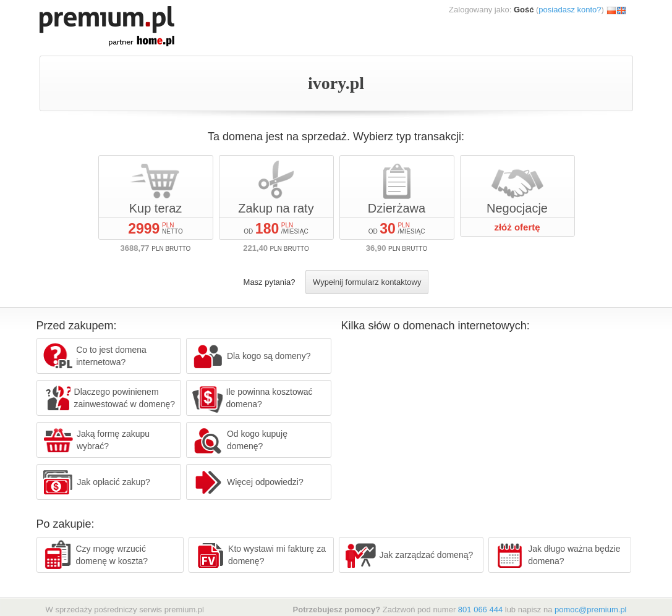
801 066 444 (480, 610)
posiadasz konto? (570, 10)
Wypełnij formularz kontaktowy (367, 282)
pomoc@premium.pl (591, 610)
